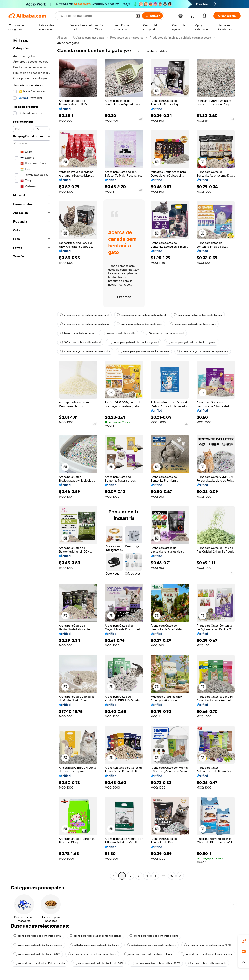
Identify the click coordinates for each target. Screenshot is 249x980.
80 (172, 876)
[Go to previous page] (114, 876)
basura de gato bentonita (77, 333)
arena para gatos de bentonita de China (85, 351)
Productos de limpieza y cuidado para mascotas (180, 38)
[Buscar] (152, 16)
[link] (244, 941)
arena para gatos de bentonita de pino (154, 936)
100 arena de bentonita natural (164, 333)
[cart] (193, 16)
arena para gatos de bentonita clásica (84, 324)
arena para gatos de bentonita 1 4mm (38, 936)
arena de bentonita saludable (207, 963)
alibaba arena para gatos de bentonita (95, 945)
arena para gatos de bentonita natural (84, 315)
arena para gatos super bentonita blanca (96, 936)
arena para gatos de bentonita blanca (198, 315)
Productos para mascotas (127, 38)
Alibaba (62, 38)
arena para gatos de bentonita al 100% (98, 963)
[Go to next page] (180, 876)
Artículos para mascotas (88, 38)
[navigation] (32, 457)
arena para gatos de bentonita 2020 (207, 945)
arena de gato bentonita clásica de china (207, 954)
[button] (138, 16)
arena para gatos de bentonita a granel (134, 342)
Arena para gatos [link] (68, 43)
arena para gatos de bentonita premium (203, 351)
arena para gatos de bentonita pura (140, 324)
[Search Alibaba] (96, 16)
